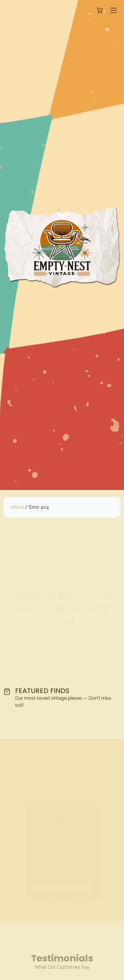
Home (17, 507)
